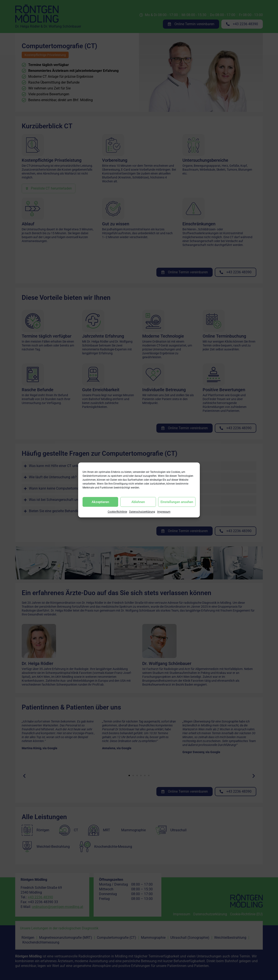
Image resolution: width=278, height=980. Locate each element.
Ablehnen (138, 502)
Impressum (164, 512)
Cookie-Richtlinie (117, 512)
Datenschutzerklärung (142, 512)
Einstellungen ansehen (177, 502)
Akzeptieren (100, 502)
